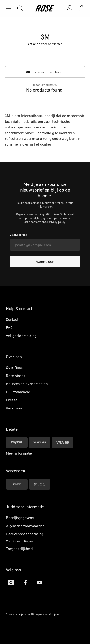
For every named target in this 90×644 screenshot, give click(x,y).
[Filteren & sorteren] (45, 72)
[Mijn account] (70, 8)
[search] (18, 8)
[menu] (8, 8)
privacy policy (57, 222)
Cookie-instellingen (19, 541)
